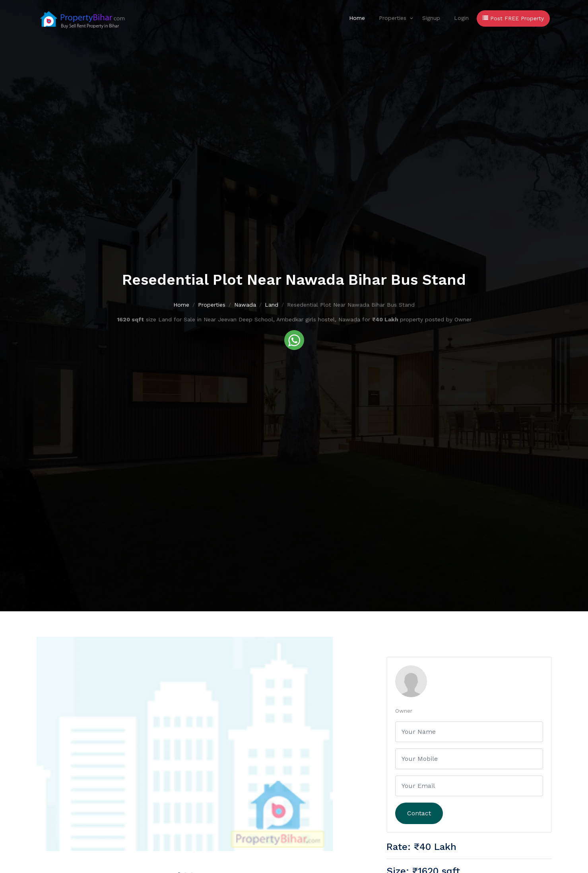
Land (272, 305)
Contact (419, 813)
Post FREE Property (513, 18)
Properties (393, 18)
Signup (431, 18)
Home (357, 18)
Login (461, 18)
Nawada (245, 305)
